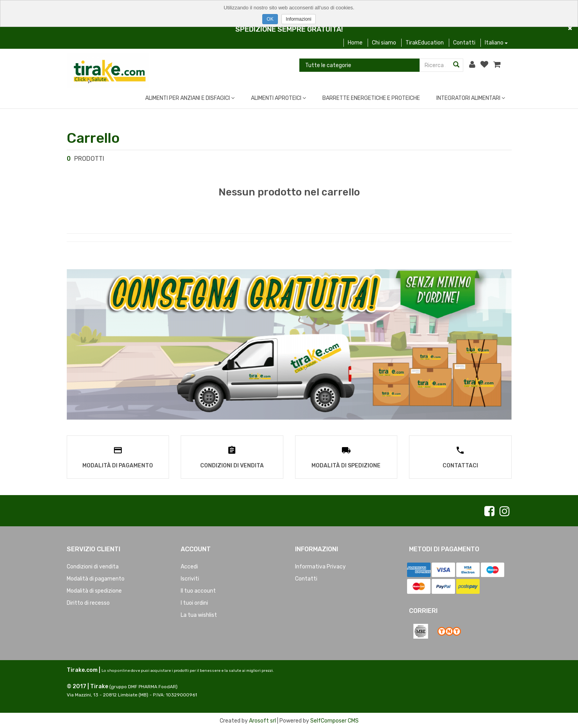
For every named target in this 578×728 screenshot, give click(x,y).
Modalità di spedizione (94, 590)
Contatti (464, 43)
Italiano (496, 43)
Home (355, 43)
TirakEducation (425, 43)
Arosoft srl (262, 720)
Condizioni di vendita (93, 566)
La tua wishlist (199, 614)
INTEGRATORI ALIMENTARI (471, 98)
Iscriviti (190, 578)
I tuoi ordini (194, 602)
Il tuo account (198, 590)
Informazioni (298, 19)
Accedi (189, 566)
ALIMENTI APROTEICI (278, 98)
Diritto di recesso (88, 602)
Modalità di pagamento (96, 578)
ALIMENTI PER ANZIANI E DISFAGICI (190, 98)
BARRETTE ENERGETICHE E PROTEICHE (371, 98)
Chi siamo (384, 43)
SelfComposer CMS (334, 720)
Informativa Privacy (320, 566)
